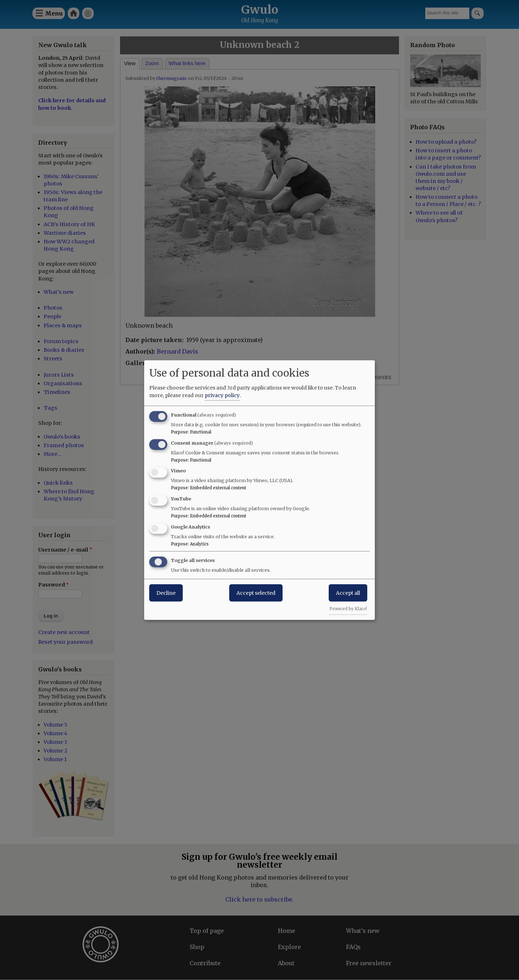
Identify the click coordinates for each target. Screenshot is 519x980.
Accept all (348, 593)
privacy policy (222, 395)
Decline (166, 593)
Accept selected (256, 593)
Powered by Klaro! (348, 608)
